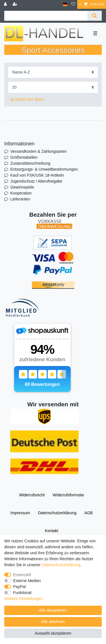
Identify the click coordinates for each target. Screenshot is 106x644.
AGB (88, 513)
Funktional (22, 593)
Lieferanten (20, 199)
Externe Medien (27, 581)
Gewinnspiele (22, 187)
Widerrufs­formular (68, 495)
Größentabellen (24, 157)
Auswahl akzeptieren (53, 633)
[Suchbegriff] (46, 16)
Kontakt (52, 531)
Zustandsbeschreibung (30, 163)
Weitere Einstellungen (23, 599)
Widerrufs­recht (32, 495)
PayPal (20, 587)
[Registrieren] (16, 4)
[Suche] (95, 16)
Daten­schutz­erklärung (57, 513)
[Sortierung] (53, 72)
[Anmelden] (6, 4)
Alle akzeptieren (53, 610)
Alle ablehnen (53, 622)
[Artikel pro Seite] (53, 87)
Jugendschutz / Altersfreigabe (36, 181)
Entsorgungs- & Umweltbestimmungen (44, 169)
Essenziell (22, 575)
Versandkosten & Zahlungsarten (38, 151)
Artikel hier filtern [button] (27, 100)
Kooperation (21, 193)
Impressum (20, 513)
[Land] (65, 4)
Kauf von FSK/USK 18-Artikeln (37, 175)
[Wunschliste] (73, 4)
